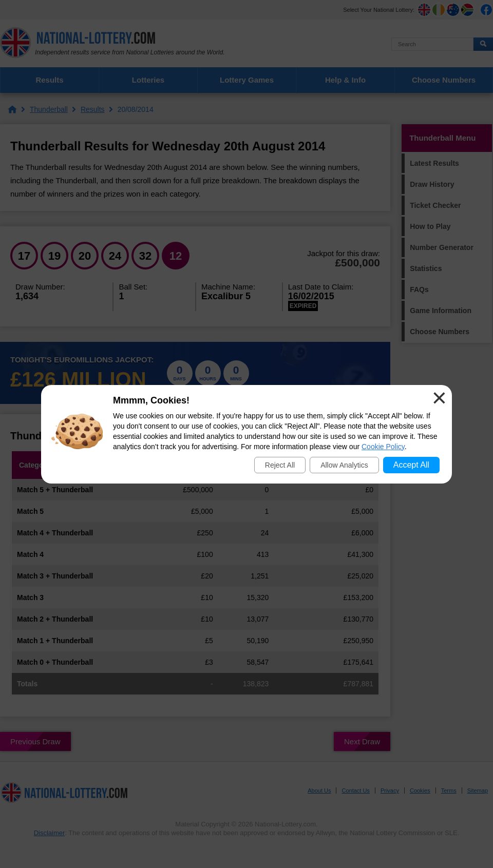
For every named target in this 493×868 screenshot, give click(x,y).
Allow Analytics (344, 465)
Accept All (411, 465)
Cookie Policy (383, 447)
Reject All (280, 465)
